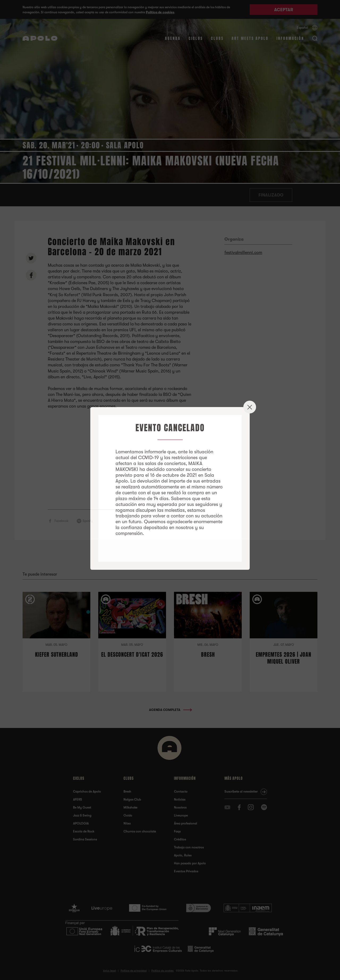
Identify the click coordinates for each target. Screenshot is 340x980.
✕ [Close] (250, 407)
